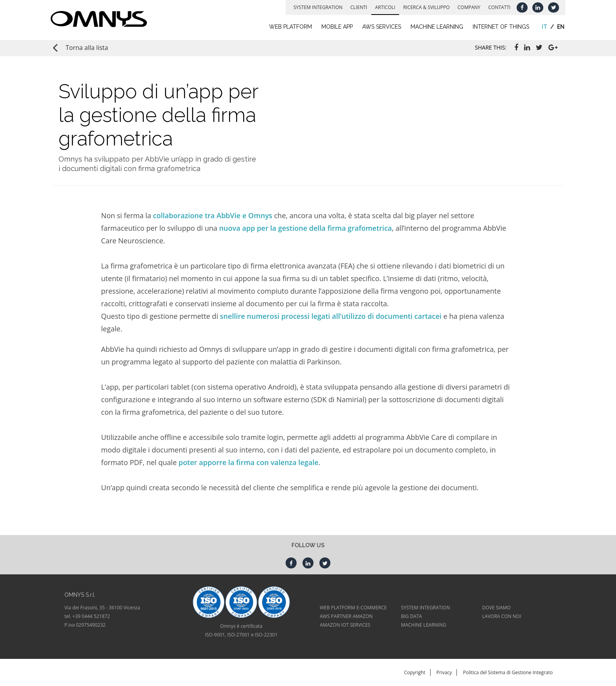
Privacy (444, 672)
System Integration (316, 7)
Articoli (383, 7)
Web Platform (288, 27)
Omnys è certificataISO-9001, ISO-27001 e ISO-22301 (241, 630)
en (559, 27)
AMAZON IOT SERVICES (345, 625)
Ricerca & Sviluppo (424, 7)
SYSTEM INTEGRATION (426, 608)
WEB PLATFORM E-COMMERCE (353, 608)
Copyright (414, 672)
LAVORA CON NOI (501, 616)
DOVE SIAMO (496, 608)
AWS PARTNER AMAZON (346, 616)
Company (467, 7)
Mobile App (335, 27)
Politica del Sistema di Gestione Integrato (508, 672)
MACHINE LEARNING (424, 625)
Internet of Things (499, 27)
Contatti (497, 7)
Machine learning (435, 27)
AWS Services (379, 27)
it (543, 27)
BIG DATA (412, 616)
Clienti (357, 7)
